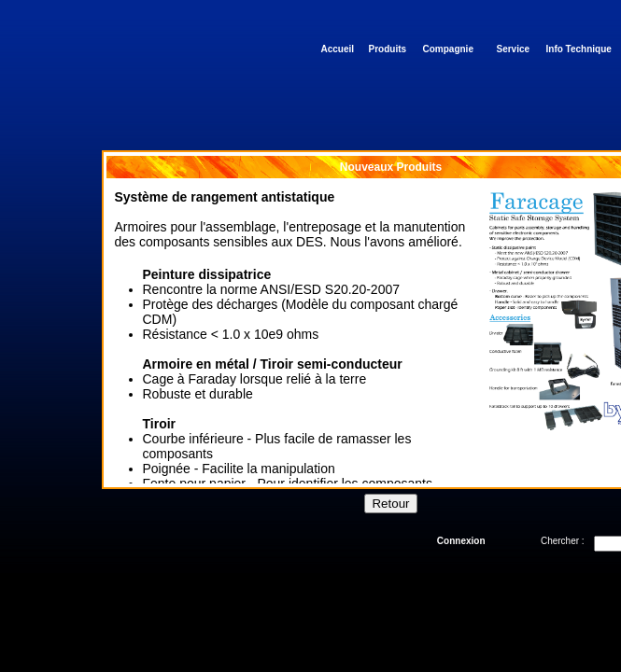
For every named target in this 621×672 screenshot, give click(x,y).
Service (514, 49)
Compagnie (448, 49)
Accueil (338, 49)
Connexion (461, 541)
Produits (388, 49)
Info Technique (579, 49)
